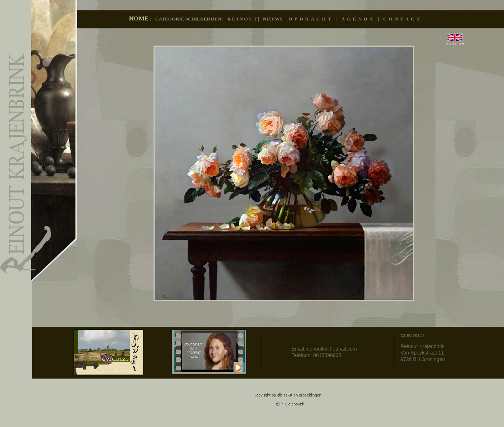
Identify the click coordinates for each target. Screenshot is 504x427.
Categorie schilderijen (189, 19)
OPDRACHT (312, 19)
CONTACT (402, 19)
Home (140, 18)
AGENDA (360, 19)
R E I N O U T (243, 19)
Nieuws (273, 19)
